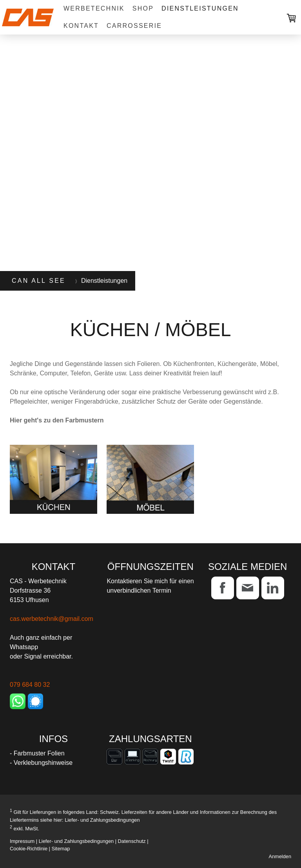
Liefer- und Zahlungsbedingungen (102, 820)
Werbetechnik (94, 8)
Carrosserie (134, 26)
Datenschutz (132, 841)
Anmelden (280, 856)
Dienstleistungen (200, 8)
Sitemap (61, 849)
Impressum (22, 841)
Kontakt (81, 26)
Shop (143, 8)
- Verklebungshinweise (41, 763)
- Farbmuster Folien (37, 753)
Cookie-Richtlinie (29, 849)
